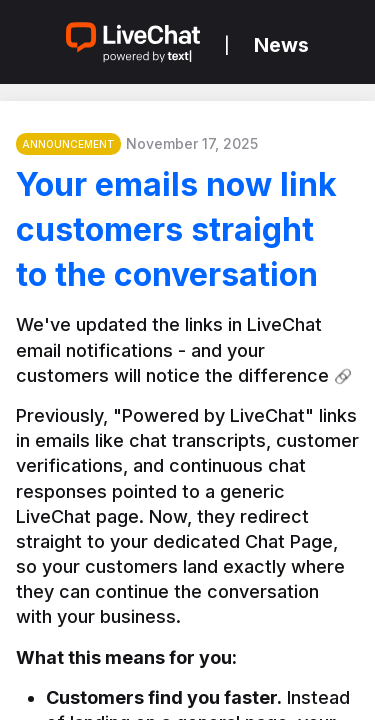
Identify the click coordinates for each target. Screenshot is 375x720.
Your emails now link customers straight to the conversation (176, 229)
